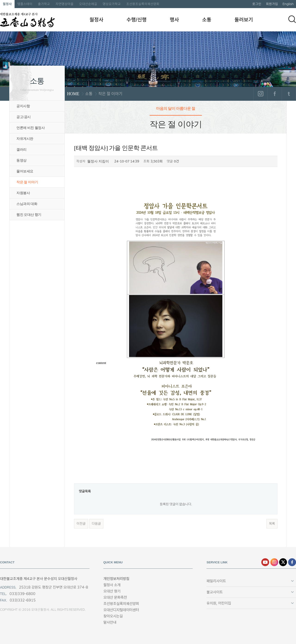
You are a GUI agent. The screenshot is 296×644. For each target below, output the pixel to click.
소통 (207, 20)
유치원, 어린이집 (219, 603)
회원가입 (272, 4)
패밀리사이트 (216, 581)
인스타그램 (261, 94)
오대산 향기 (112, 591)
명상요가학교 (112, 4)
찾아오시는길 (113, 616)
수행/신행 (137, 20)
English (288, 4)
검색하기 (292, 19)
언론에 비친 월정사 (31, 128)
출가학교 (44, 4)
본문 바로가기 (0, 0)
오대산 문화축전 (115, 597)
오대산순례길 (88, 4)
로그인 (257, 4)
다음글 (96, 524)
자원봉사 (23, 193)
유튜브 (265, 562)
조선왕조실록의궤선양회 (143, 4)
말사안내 (110, 622)
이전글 (81, 524)
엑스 (283, 562)
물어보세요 (25, 171)
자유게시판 (25, 139)
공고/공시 (24, 117)
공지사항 (23, 106)
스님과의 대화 (27, 204)
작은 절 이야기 (27, 182)
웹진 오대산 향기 (29, 215)
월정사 (7, 4)
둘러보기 (244, 20)
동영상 (22, 160)
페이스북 (275, 94)
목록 (272, 524)
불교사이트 (215, 592)
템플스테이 (25, 4)
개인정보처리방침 (116, 579)
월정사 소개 (112, 585)
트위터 (289, 94)
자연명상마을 (65, 4)
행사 (174, 20)
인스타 (274, 562)
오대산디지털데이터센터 (121, 610)
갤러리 (22, 150)
